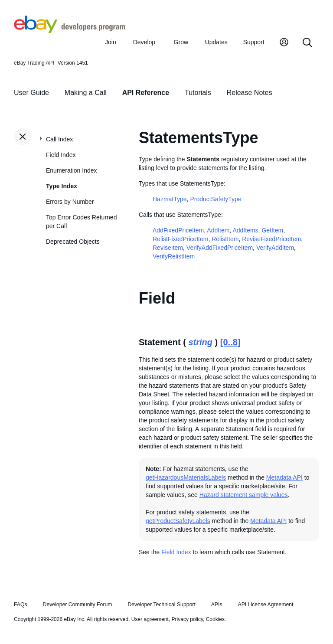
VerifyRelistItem (174, 256)
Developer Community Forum (78, 605)
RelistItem (225, 239)
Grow (181, 42)
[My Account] (284, 43)
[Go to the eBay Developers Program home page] (70, 31)
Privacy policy (187, 619)
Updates (216, 42)
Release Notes (250, 93)
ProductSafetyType (215, 199)
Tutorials (198, 93)
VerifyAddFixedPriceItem (220, 248)
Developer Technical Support (161, 605)
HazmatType (170, 199)
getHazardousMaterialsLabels (186, 477)
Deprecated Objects (73, 242)
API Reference (146, 93)
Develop (144, 42)
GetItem (272, 230)
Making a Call (86, 93)
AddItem (218, 230)
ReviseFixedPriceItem (271, 239)
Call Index (59, 139)
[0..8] (230, 342)
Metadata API (284, 477)
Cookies (215, 619)
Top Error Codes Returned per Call (81, 222)
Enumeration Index (72, 170)
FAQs (21, 605)
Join (111, 42)
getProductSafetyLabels (178, 521)
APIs (217, 605)
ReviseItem (168, 248)
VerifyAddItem (275, 248)
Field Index (61, 155)
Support (254, 42)
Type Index (62, 186)
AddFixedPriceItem (178, 230)
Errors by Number (70, 202)
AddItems (245, 230)
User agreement (150, 619)
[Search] (307, 43)
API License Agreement (265, 605)
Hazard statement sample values (244, 495)
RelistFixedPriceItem (180, 239)
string (200, 342)
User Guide (31, 93)
